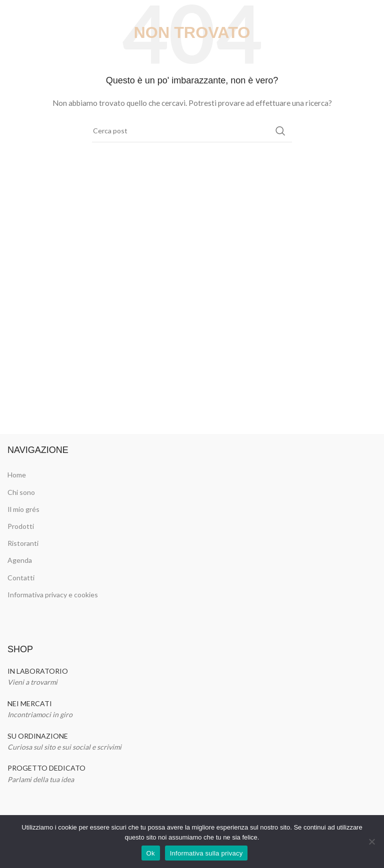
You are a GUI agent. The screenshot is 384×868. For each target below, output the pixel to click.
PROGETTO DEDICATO (46, 768)
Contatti (21, 578)
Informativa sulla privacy (206, 853)
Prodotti (21, 526)
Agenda (20, 560)
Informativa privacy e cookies (53, 595)
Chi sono (21, 492)
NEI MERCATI (30, 703)
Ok (151, 853)
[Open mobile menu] (12, 15)
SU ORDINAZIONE (38, 736)
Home (17, 475)
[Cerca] (192, 131)
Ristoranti (23, 543)
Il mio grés (23, 509)
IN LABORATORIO (38, 671)
